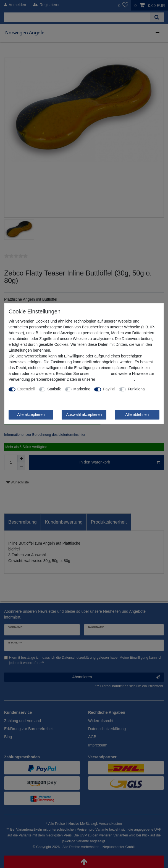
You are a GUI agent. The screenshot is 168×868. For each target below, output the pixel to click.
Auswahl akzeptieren (84, 414)
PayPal (109, 389)
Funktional (137, 389)
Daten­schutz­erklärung (115, 379)
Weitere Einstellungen (27, 395)
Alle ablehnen (137, 414)
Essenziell (26, 389)
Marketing (82, 389)
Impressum (100, 374)
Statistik (54, 389)
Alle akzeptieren (31, 414)
